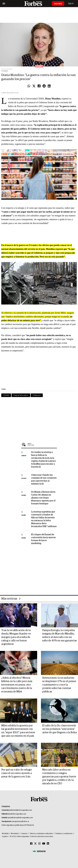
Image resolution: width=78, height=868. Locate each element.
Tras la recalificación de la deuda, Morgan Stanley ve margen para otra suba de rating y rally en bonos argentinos (16, 637)
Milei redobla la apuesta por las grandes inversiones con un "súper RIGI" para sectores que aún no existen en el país (18, 731)
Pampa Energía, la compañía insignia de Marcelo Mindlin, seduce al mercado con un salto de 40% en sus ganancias (59, 635)
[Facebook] (31, 844)
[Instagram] (39, 844)
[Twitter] (35, 844)
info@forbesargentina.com (17, 814)
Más (42, 444)
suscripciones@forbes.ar (20, 821)
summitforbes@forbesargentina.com (20, 818)
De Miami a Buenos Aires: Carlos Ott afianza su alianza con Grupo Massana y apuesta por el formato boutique (43, 498)
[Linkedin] (48, 844)
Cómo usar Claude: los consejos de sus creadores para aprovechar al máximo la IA (44, 479)
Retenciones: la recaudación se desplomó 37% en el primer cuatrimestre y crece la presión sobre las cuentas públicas (59, 685)
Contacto (24, 834)
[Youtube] (44, 844)
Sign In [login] (72, 3)
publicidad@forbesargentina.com (20, 810)
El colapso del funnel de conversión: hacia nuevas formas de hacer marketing (43, 539)
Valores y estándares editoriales (41, 834)
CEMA (6, 395)
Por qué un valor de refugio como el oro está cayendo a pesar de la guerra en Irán (17, 773)
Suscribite (59, 4)
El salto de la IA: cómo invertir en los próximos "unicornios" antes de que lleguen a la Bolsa (59, 729)
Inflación (37, 395)
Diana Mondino (21, 395)
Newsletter (15, 834)
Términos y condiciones (64, 834)
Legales (5, 837)
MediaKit (5, 834)
